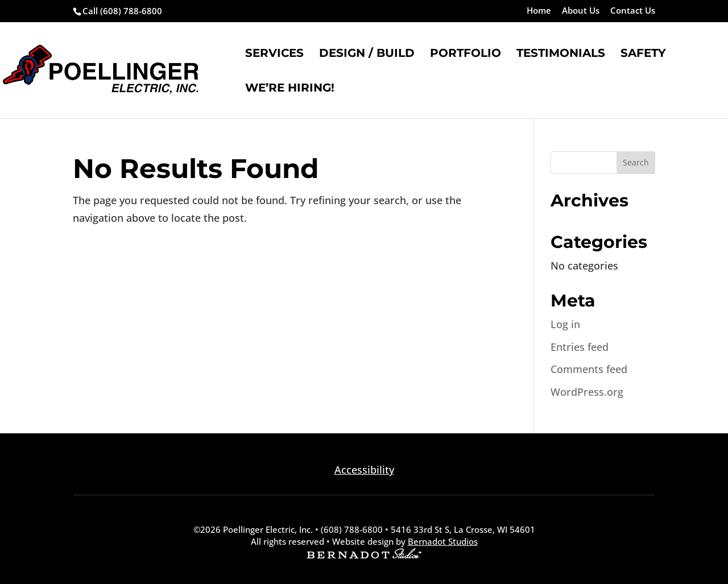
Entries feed (580, 347)
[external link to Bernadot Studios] (364, 555)
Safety (643, 54)
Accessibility (364, 470)
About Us (581, 11)
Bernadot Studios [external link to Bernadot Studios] (443, 541)
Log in (565, 324)
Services (274, 54)
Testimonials (561, 54)
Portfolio (466, 54)
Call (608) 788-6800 (122, 11)
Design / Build (367, 54)
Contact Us (633, 11)
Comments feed (589, 369)
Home (539, 11)
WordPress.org (587, 392)
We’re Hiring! (290, 89)
